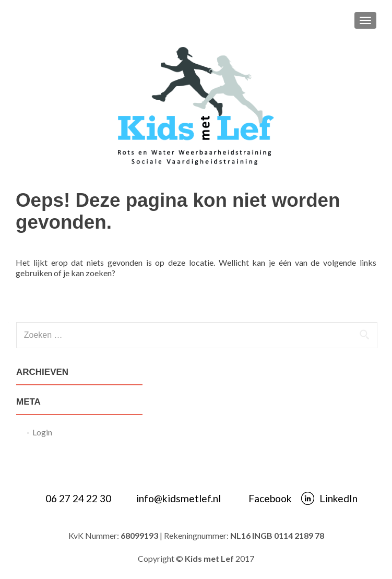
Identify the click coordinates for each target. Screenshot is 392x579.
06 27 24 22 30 (78, 498)
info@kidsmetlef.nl (179, 498)
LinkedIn (338, 498)
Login (42, 432)
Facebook (270, 498)
